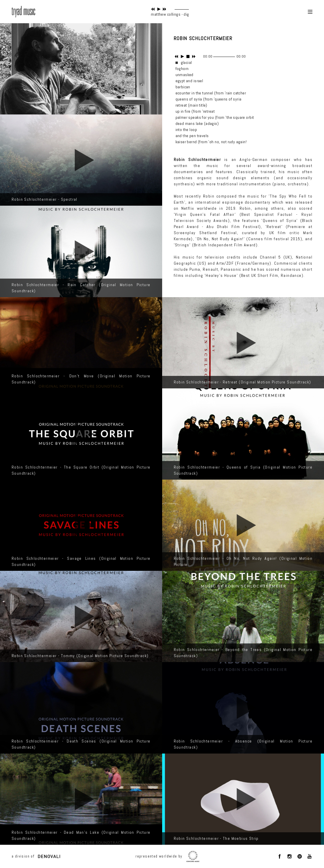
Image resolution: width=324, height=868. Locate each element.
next (165, 9)
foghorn (182, 69)
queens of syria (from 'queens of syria (209, 99)
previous (153, 9)
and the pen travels (192, 136)
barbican (183, 87)
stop (188, 57)
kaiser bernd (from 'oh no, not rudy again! (211, 142)
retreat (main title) (191, 105)
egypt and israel (189, 81)
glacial (186, 62)
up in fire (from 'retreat (195, 111)
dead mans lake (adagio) (197, 123)
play (159, 9)
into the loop (186, 130)
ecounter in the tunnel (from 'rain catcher (211, 93)
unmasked (184, 75)
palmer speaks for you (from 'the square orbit (215, 117)
